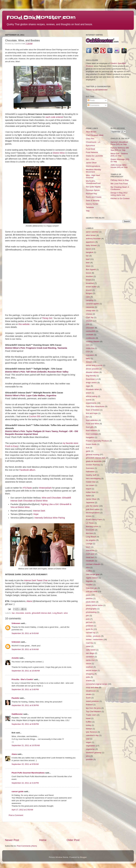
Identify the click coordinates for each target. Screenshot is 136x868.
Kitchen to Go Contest (120, 198)
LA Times (90, 523)
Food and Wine (92, 424)
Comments (93, 105)
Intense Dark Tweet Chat (36, 580)
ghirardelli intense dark (42, 613)
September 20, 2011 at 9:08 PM (25, 724)
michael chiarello (93, 564)
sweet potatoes (92, 701)
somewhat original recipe (97, 684)
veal (88, 739)
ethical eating (92, 396)
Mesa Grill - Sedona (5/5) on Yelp (119, 155)
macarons (90, 550)
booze (89, 273)
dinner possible (92, 369)
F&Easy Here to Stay (120, 180)
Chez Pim (90, 139)
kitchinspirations (93, 513)
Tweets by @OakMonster (97, 90)
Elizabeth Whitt (92, 389)
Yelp (88, 211)
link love (89, 533)
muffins (89, 571)
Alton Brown (91, 132)
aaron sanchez (92, 232)
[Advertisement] (42, 830)
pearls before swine (94, 605)
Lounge (89, 544)
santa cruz (90, 660)
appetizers (90, 242)
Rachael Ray (91, 194)
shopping (90, 674)
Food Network (92, 152)
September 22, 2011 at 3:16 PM (25, 783)
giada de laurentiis (94, 461)
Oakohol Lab (91, 588)
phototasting (91, 612)
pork (88, 619)
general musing (92, 455)
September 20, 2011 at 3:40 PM (25, 689)
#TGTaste (27, 488)
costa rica (90, 348)
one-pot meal (92, 592)
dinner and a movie (94, 365)
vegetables (91, 746)
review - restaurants (94, 639)
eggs (88, 386)
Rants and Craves (94, 197)
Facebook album (27, 470)
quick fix (89, 629)
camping (90, 300)
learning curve (92, 526)
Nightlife (89, 581)
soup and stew (92, 687)
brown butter (91, 287)
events (28, 613)
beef (88, 259)
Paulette (15, 698)
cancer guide (18, 791)
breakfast (90, 283)
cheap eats (91, 311)
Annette (15, 658)
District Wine (59, 153)
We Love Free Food (119, 184)
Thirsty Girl (47, 318)
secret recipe (91, 670)
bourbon (89, 276)
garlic (88, 451)
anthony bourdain (93, 239)
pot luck (89, 622)
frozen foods (91, 444)
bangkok (90, 252)
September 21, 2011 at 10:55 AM (26, 745)
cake (88, 297)
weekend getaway (94, 753)
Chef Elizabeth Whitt (95, 135)
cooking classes (93, 341)
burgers (89, 293)
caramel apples (92, 304)
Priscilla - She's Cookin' (22, 679)
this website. (24, 324)
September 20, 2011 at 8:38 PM (25, 705)
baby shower (91, 245)
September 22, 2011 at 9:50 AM (25, 764)
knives (89, 516)
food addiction (92, 420)
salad (88, 646)
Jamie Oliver (91, 163)
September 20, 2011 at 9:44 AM (25, 649)
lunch (88, 547)
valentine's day (92, 735)
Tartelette (90, 207)
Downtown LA (92, 379)
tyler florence (91, 732)
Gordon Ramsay (93, 465)
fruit (88, 448)
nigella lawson (92, 578)
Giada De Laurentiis (94, 156)
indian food (91, 492)
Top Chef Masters (93, 711)
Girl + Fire (90, 159)
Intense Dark (39, 511)
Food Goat (90, 149)
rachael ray (91, 633)
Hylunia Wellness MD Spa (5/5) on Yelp (120, 149)
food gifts (90, 427)
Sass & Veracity (93, 200)
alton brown (91, 235)
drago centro (91, 383)
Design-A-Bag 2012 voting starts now (119, 194)
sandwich (90, 657)
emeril (89, 393)
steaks (89, 694)
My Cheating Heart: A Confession (120, 188)
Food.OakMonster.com (41, 17)
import (89, 489)
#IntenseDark (45, 488)
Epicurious (90, 146)
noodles (89, 585)
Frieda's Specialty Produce (97, 441)
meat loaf (90, 557)
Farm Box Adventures (95, 406)
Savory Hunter (92, 204)
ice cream (90, 485)
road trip (89, 643)
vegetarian (90, 749)
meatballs (90, 561)
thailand (89, 705)
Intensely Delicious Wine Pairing (50, 518)
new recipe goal (93, 574)
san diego (90, 653)
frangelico (90, 437)
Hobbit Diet (91, 482)
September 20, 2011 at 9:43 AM (25, 633)
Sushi (88, 698)
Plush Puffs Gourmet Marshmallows (28, 773)
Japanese (90, 502)
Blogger (83, 857)
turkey (89, 725)
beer (88, 263)
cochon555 (91, 331)
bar (13, 613)
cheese (89, 314)
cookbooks (91, 338)
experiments (91, 403)
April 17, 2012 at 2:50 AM (22, 810)
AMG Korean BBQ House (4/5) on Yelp (119, 166)
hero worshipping (93, 478)
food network (91, 430)
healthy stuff (91, 475)
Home (43, 840)
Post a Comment (16, 815)
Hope (36, 514)
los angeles (91, 540)
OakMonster (17, 714)
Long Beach (58, 613)
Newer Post (12, 840)
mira (88, 567)
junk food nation (93, 509)
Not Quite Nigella (93, 187)
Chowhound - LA (93, 142)
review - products (93, 636)
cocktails (90, 335)
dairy (88, 358)
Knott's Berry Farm (94, 520)
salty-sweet (91, 650)
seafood (89, 667)
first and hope (92, 413)
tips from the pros (93, 708)
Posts (91, 100)
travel (88, 718)
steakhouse (91, 691)
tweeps (89, 729)
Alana (29, 601)
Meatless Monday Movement (93, 171)
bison (88, 266)
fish (87, 417)
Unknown (16, 623)
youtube (89, 759)
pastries (89, 598)
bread (88, 280)
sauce (88, 664)
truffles (89, 722)
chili (88, 324)
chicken (89, 321)
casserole (90, 307)
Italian (88, 496)
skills (88, 677)
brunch (89, 290)
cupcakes (90, 355)
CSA (88, 352)
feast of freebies (93, 410)
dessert (89, 362)
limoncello (90, 530)
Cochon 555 (35, 416)
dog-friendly (91, 376)
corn (88, 345)
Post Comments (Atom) (27, 846)
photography (91, 609)
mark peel (90, 554)
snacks (89, 681)
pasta (88, 595)
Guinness (90, 468)
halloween (90, 472)
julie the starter (92, 506)
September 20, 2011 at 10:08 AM (26, 671)
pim (87, 616)
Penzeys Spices (93, 190)
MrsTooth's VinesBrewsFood (93, 182)
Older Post (73, 840)
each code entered (54, 117)
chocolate (20, 613)
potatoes (90, 626)
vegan (89, 742)
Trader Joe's (91, 715)
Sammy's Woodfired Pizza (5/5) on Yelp (119, 143)
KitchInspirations (93, 166)
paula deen (91, 602)
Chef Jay (90, 317)
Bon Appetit (91, 269)
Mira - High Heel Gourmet (93, 176)
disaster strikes (92, 372)
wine (66, 613)
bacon (89, 249)
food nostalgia (92, 434)
